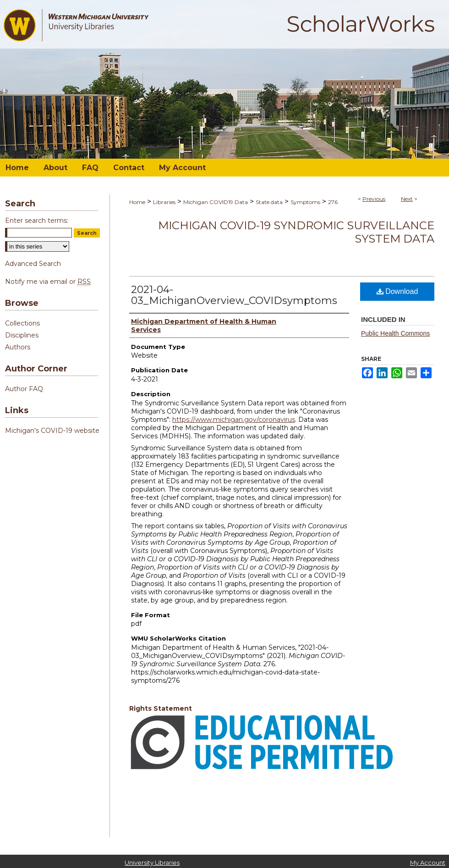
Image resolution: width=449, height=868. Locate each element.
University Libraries (152, 862)
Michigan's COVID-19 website (52, 431)
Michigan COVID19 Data (216, 202)
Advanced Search (33, 264)
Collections (22, 323)
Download (397, 291)
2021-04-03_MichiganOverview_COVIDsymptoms (234, 295)
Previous (374, 199)
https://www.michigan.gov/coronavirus (234, 420)
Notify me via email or (48, 282)
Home (137, 202)
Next (407, 199)
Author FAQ (24, 389)
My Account (428, 862)
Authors (18, 347)
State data (269, 202)
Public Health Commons (395, 333)
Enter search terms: (37, 221)
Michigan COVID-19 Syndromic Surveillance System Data (296, 232)
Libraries (164, 202)
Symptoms (305, 202)
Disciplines (22, 335)
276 (333, 202)
